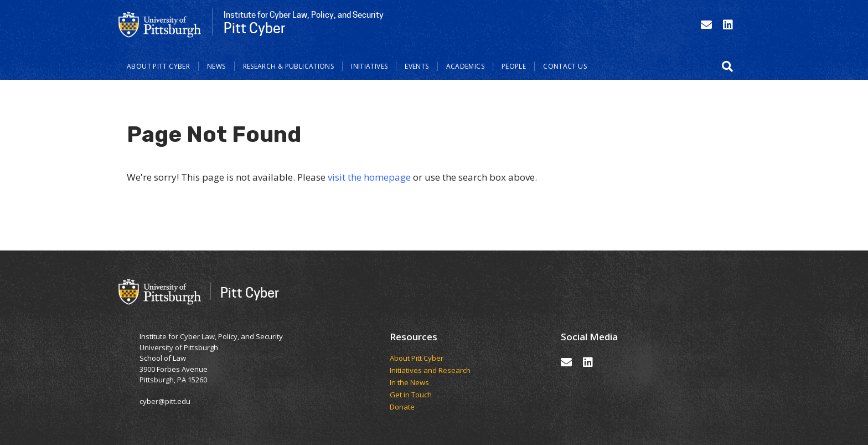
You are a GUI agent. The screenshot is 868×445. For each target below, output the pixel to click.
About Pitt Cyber (158, 66)
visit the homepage (369, 177)
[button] (727, 67)
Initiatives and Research (431, 371)
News (216, 66)
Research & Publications (289, 66)
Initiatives (369, 66)
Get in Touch (411, 395)
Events (417, 66)
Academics (465, 66)
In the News (409, 383)
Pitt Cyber (250, 292)
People (514, 66)
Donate (402, 407)
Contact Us (565, 66)
